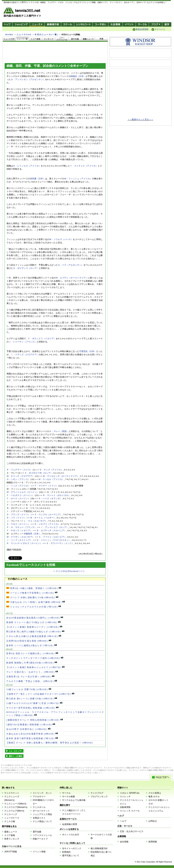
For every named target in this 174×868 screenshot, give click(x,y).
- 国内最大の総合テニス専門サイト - (23, 13)
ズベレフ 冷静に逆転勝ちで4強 (32, 598)
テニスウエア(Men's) (14, 811)
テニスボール (39, 807)
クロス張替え (155, 793)
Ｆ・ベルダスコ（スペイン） (20, 495)
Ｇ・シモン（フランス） (18, 479)
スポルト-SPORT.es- (130, 793)
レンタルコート (84, 24)
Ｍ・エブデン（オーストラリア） (72, 278)
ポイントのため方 (71, 835)
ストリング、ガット (42, 793)
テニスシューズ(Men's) (15, 804)
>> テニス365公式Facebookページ (69, 571)
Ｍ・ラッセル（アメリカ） (51, 479)
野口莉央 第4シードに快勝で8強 (32, 699)
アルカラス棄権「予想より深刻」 (32, 681)
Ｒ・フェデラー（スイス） (19, 470)
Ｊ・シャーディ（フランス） (23, 342)
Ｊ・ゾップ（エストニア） (19, 540)
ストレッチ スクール (130, 811)
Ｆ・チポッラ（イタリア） (19, 531)
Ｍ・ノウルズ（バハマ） (61, 239)
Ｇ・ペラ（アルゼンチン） (71, 265)
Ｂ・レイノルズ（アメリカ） (27, 166)
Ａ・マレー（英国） (59, 431)
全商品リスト (39, 818)
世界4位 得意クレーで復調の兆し (32, 653)
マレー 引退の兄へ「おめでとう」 (32, 672)
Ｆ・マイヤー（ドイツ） (46, 486)
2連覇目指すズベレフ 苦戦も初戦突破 (35, 720)
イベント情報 (39, 852)
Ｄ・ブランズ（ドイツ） (18, 515)
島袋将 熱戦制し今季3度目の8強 (32, 663)
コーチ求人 (101, 24)
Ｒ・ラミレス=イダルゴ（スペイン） (24, 543)
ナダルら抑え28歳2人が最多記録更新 (34, 636)
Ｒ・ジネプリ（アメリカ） (47, 524)
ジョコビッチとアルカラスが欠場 (34, 607)
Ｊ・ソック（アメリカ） (18, 486)
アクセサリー (39, 797)
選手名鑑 (37, 832)
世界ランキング (12, 839)
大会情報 (115, 24)
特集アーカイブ (40, 839)
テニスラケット (12, 793)
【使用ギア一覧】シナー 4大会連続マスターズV (40, 694)
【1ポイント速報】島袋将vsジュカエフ (35, 667)
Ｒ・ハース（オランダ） (50, 499)
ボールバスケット (41, 811)
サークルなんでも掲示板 (74, 800)
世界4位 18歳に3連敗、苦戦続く (34, 588)
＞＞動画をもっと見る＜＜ (140, 119)
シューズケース (12, 818)
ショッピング (21, 24)
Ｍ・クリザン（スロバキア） (20, 537)
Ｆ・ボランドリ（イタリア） (42, 339)
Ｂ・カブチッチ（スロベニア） (51, 531)
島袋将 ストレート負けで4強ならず (33, 622)
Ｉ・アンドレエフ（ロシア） (55, 527)
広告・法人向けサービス (132, 831)
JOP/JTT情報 (11, 852)
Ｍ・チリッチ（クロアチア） (20, 476)
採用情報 (153, 842)
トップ (7, 24)
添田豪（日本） (38, 179)
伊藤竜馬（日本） (32, 534)
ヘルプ (123, 821)
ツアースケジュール (42, 835)
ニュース (37, 24)
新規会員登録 (142, 29)
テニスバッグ (11, 814)
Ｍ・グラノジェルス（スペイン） (23, 492)
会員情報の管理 (70, 824)
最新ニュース (11, 832)
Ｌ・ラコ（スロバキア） (35, 521)
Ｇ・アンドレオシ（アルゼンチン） (28, 79)
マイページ (160, 29)
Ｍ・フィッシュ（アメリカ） (78, 179)
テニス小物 (10, 821)
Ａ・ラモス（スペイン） (18, 524)
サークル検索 (68, 797)
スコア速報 (10, 835)
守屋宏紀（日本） (88, 351)
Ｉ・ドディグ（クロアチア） (25, 355)
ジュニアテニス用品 (42, 814)
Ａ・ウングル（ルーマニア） (48, 515)
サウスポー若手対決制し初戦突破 (32, 708)
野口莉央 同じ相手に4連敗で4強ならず (35, 632)
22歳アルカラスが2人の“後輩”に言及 (34, 703)
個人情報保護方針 (99, 848)
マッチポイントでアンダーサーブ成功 (35, 658)
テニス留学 (167, 24)
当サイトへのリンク (72, 848)
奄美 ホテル (154, 797)
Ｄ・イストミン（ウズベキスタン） (54, 540)
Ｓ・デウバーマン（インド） (60, 543)
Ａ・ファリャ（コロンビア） (52, 537)
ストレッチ (125, 797)
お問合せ (153, 821)
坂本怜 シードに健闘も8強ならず (31, 645)
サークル (142, 24)
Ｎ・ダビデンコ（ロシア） (26, 268)
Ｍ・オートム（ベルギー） (43, 518)
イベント (129, 24)
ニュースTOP (24, 34)
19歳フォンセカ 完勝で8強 (29, 689)
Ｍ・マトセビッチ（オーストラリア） (61, 476)
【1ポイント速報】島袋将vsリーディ (34, 627)
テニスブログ (97, 793)
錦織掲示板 (53, 24)
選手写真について (71, 856)
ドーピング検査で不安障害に (32, 593)
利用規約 (66, 852)
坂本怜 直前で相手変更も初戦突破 (32, 738)
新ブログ (155, 24)
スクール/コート (68, 24)
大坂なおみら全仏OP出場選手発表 (32, 734)
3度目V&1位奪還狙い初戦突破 (31, 725)
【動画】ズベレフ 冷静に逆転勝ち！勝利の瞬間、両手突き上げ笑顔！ (50, 743)
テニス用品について (42, 821)
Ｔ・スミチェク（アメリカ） (84, 166)
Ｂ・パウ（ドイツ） (16, 518)
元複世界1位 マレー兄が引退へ (30, 677)
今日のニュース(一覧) (46, 34)
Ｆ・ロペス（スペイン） (18, 499)
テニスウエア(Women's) (16, 807)
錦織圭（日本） (78, 76)
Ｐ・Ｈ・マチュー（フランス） (22, 527)
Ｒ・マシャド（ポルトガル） (57, 495)
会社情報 (124, 842)
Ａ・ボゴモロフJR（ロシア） (39, 473)
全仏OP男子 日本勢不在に (28, 729)
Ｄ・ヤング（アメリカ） (51, 470)
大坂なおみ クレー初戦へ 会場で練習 (35, 602)
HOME (9, 34)
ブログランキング (99, 797)
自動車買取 (125, 807)
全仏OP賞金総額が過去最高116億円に (35, 618)
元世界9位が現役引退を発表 (29, 641)
